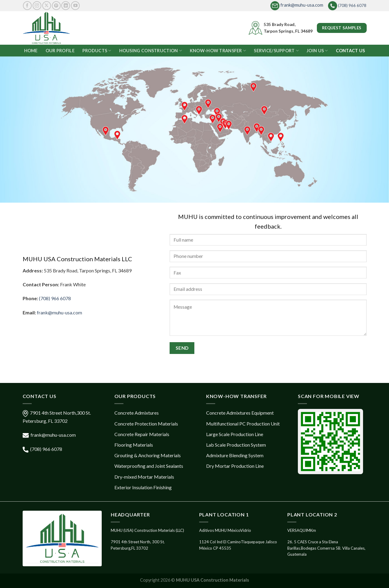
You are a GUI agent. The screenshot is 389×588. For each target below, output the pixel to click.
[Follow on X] (47, 6)
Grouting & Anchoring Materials (148, 455)
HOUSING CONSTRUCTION (151, 51)
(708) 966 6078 (347, 6)
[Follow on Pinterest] (56, 6)
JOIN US (317, 51)
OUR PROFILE (60, 51)
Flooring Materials (134, 445)
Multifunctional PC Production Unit (243, 424)
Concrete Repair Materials (142, 434)
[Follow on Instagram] (37, 6)
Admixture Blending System (235, 455)
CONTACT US (351, 51)
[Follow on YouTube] (75, 6)
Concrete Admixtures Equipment (240, 413)
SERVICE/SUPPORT (276, 51)
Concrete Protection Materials (146, 424)
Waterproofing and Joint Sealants (149, 466)
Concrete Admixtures (137, 413)
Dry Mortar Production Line (235, 466)
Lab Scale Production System (236, 445)
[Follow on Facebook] (27, 6)
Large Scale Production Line (235, 434)
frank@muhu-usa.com (297, 5)
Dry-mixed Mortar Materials (144, 477)
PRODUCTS (97, 51)
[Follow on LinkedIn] (66, 6)
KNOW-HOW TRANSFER (218, 51)
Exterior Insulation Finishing (143, 487)
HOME (31, 51)
